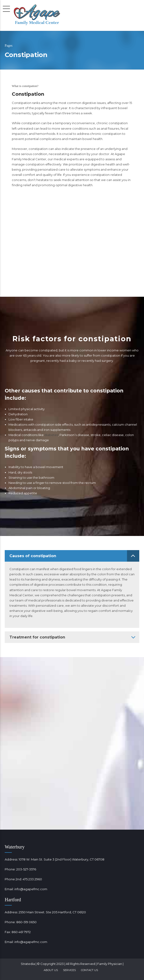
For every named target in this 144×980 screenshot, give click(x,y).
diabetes (51, 435)
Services (69, 970)
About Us (51, 970)
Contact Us (89, 970)
